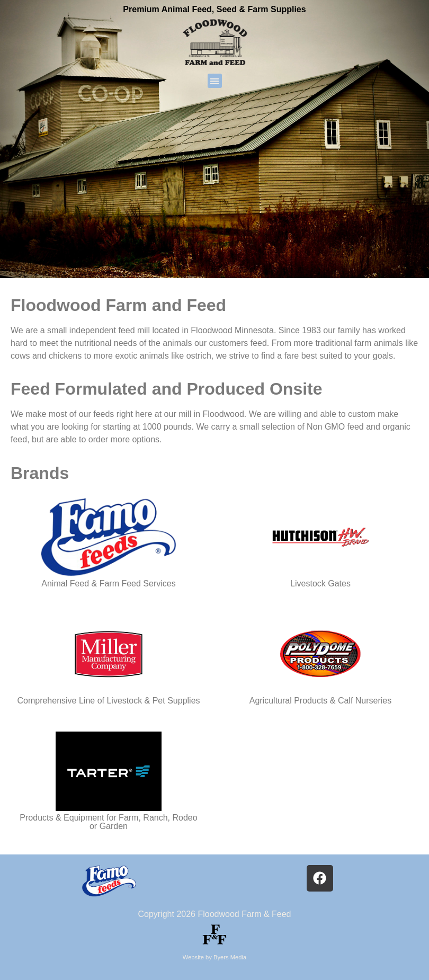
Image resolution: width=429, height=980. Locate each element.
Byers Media (230, 957)
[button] (215, 81)
